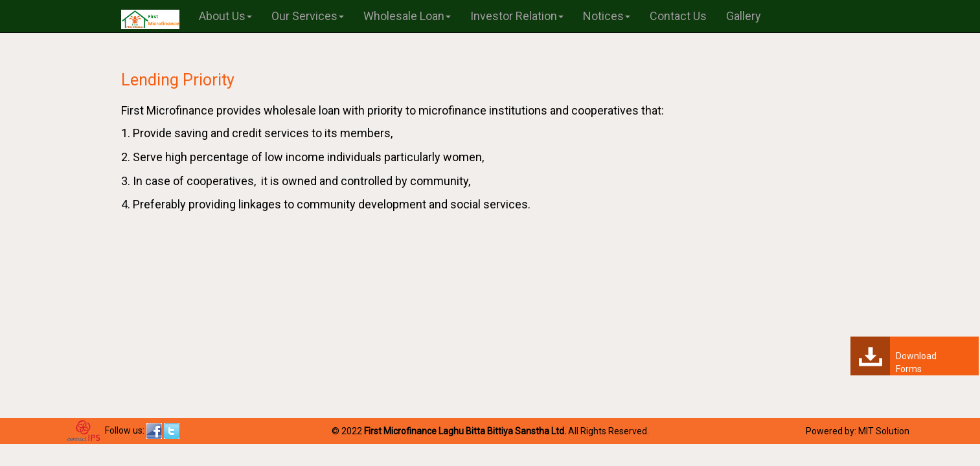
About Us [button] (225, 16)
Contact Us (678, 16)
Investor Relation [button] (517, 16)
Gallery (744, 16)
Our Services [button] (308, 16)
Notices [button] (607, 16)
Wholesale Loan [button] (407, 16)
